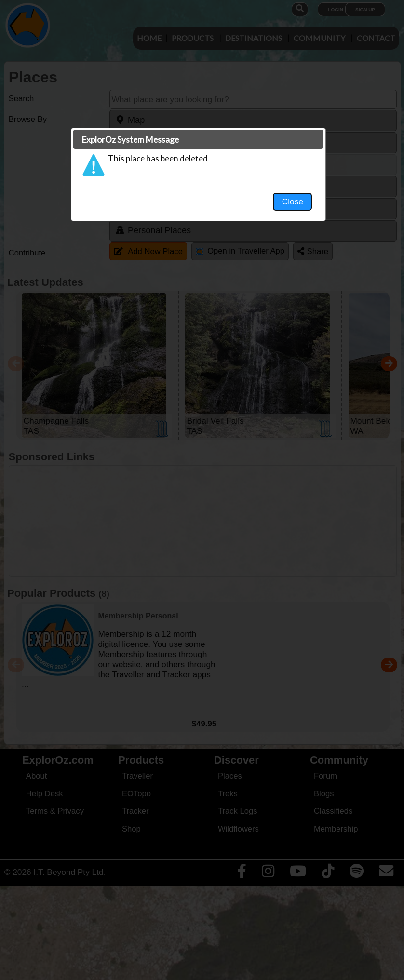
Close (293, 201)
